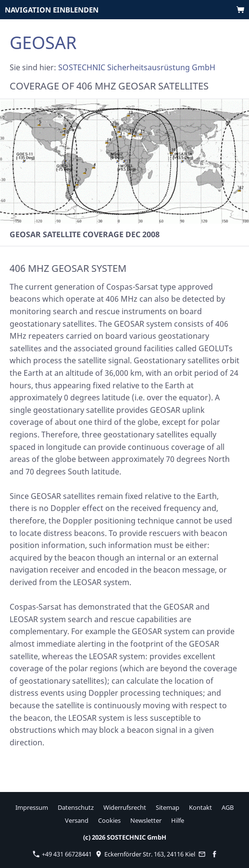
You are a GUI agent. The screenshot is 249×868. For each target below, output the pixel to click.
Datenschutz (76, 807)
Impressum (32, 807)
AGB (228, 807)
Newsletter (146, 820)
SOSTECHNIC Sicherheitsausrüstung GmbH (137, 67)
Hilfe (178, 820)
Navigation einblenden (52, 10)
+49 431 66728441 (62, 854)
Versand (77, 820)
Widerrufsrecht (125, 807)
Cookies (109, 820)
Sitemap (168, 807)
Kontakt (200, 807)
